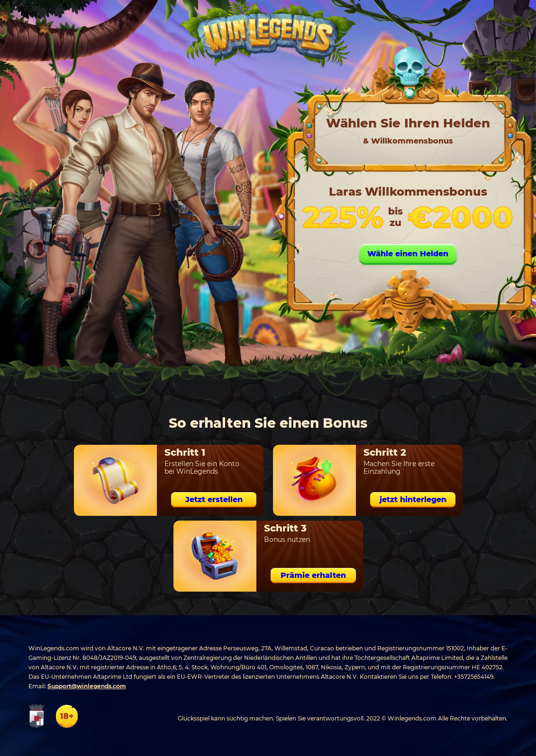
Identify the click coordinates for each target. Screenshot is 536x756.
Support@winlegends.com (87, 686)
